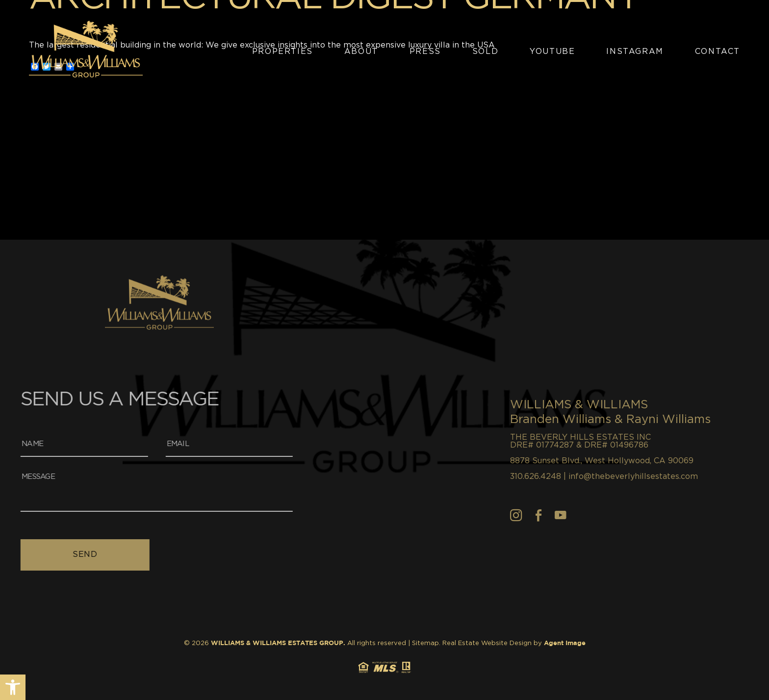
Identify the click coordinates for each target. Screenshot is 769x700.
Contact (718, 51)
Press (425, 51)
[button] (13, 687)
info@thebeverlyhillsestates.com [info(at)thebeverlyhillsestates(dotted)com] (679, 476)
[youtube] (606, 515)
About (361, 51)
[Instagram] (562, 515)
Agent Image (565, 643)
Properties (282, 51)
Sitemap (425, 643)
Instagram (635, 51)
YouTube (552, 51)
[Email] (174, 445)
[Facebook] (585, 515)
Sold (485, 51)
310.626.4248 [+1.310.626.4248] (582, 476)
